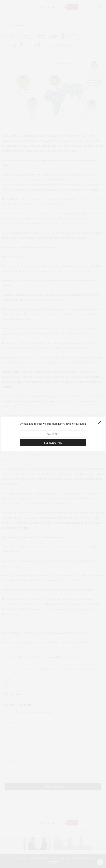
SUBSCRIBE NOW (53, 443)
